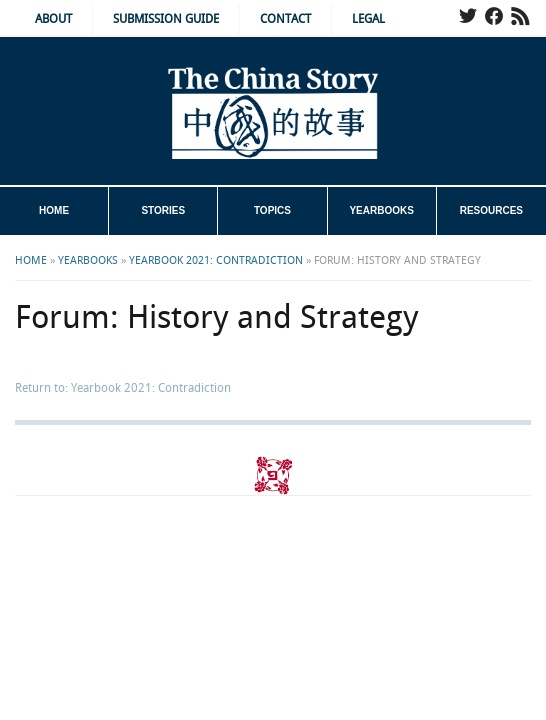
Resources (491, 210)
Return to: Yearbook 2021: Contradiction (123, 388)
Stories (163, 210)
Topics (272, 210)
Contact (285, 19)
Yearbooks (381, 210)
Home (54, 210)
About (53, 19)
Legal (368, 19)
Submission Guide (166, 19)
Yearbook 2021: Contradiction (216, 261)
